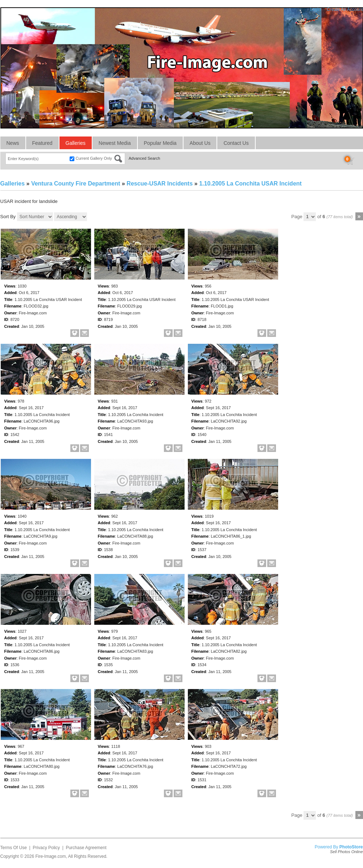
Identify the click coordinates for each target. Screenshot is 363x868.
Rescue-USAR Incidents (160, 184)
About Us (200, 143)
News (13, 143)
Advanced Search (145, 158)
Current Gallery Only (94, 158)
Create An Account (345, 9)
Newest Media (115, 143)
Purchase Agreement (86, 848)
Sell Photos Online (346, 852)
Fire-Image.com (50, 856)
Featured (42, 143)
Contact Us (236, 143)
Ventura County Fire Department (76, 184)
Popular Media (160, 143)
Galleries (76, 143)
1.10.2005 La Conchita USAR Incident (250, 184)
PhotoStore (351, 847)
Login (315, 9)
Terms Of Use (14, 848)
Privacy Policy (46, 848)
